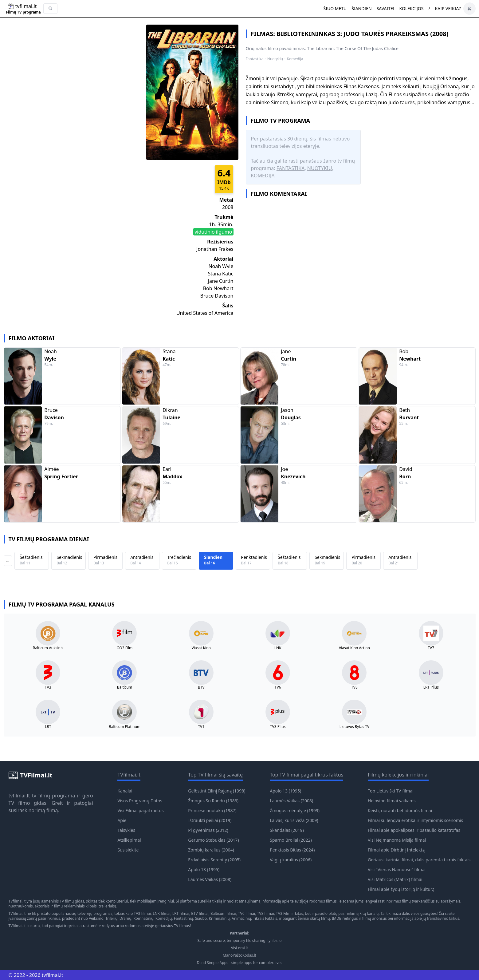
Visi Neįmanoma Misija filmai (397, 840)
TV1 (201, 727)
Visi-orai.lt (239, 948)
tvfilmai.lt (19, 796)
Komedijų (164, 918)
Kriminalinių (219, 918)
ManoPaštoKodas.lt (239, 955)
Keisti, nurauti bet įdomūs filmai (400, 810)
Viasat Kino (201, 648)
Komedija (295, 59)
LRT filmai (181, 913)
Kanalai (125, 791)
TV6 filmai (247, 913)
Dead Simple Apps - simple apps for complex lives (239, 963)
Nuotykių (275, 59)
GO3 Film (125, 648)
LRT (48, 727)
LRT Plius (431, 687)
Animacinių (241, 918)
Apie (122, 820)
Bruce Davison (217, 296)
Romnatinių (143, 918)
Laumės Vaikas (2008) (210, 879)
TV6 (278, 687)
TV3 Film (283, 913)
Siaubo (201, 918)
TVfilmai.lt (17, 901)
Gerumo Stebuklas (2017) (213, 840)
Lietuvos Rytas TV (355, 727)
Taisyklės (126, 830)
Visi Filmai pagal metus (140, 810)
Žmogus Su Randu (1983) (213, 801)
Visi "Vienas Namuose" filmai (397, 869)
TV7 (431, 648)
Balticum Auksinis (48, 648)
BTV (201, 687)
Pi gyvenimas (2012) (208, 830)
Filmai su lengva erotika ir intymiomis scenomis (415, 820)
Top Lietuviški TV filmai (391, 791)
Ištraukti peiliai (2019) (210, 820)
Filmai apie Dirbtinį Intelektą (396, 850)
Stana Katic (220, 274)
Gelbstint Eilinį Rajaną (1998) (217, 791)
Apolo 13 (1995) (204, 869)
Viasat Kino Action (354, 648)
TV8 (354, 687)
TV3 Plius (278, 727)
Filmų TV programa (24, 12)
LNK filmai (161, 913)
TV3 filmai (142, 913)
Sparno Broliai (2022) (291, 840)
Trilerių (111, 918)
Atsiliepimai (129, 840)
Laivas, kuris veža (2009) (294, 820)
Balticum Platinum (125, 727)
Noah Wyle (221, 266)
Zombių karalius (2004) (211, 850)
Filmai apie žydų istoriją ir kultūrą (401, 889)
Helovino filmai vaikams (392, 801)
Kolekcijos (412, 8)
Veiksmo (96, 918)
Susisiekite (128, 850)
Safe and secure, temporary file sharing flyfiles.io (240, 941)
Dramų (126, 918)
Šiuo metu (335, 8)
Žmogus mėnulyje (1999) (295, 810)
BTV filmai (200, 913)
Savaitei (386, 8)
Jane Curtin (221, 281)
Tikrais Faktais (265, 918)
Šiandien (361, 8)
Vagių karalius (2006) (291, 860)
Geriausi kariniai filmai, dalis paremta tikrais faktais (419, 860)
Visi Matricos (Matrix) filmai (395, 879)
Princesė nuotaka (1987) (212, 810)
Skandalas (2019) (287, 830)
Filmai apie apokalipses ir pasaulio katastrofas (414, 830)
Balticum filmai (223, 913)
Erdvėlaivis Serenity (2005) (214, 860)
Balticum (125, 687)
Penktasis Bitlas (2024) (292, 850)
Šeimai (304, 918)
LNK (278, 648)
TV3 (48, 687)
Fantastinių (184, 918)
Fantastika (255, 59)
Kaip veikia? (448, 8)
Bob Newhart (218, 288)
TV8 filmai (266, 913)
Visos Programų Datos (140, 801)
